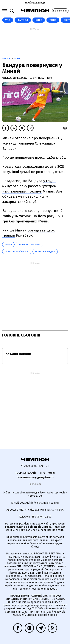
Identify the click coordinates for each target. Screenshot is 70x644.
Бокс (39, 20)
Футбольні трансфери (29, 245)
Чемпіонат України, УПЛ (17, 252)
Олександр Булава (15, 78)
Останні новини (18, 354)
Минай (8, 245)
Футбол (23, 20)
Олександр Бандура (45, 252)
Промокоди (35, 484)
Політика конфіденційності (35, 478)
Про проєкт (48, 473)
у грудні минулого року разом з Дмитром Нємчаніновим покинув (29, 186)
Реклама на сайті (26, 473)
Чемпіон (7, 59)
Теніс (53, 20)
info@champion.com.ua (45, 503)
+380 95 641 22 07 (41, 517)
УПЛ (8, 20)
